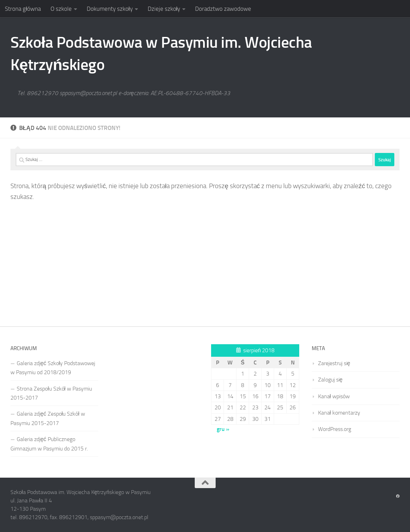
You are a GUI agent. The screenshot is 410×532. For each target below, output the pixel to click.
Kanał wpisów (334, 396)
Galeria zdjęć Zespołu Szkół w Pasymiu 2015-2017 (48, 418)
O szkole (61, 9)
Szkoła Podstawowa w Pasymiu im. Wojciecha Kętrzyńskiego (161, 53)
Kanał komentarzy (339, 413)
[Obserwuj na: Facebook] (398, 496)
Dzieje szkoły (164, 9)
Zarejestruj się (334, 363)
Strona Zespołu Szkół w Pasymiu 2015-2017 (51, 393)
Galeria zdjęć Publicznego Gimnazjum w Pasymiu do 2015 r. (49, 444)
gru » (223, 429)
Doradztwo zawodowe (223, 9)
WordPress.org (335, 429)
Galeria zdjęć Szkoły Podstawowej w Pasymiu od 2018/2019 (53, 368)
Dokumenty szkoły (110, 9)
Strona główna (23, 9)
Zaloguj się (330, 380)
